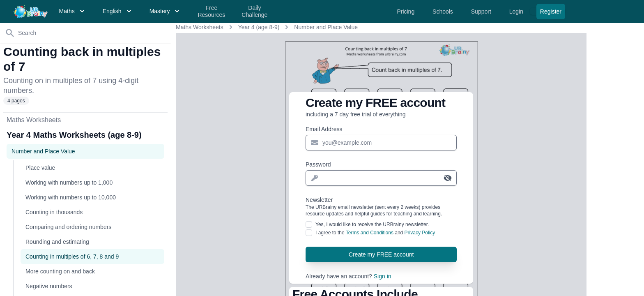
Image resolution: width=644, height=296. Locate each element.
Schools (444, 12)
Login (517, 12)
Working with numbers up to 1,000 (69, 183)
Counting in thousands (54, 212)
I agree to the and (375, 233)
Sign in (383, 276)
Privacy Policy (420, 233)
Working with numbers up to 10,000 (71, 197)
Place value (40, 168)
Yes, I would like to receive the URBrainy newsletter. (372, 224)
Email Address (324, 129)
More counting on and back (60, 271)
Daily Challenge (254, 12)
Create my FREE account (381, 254)
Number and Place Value (326, 27)
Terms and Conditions (370, 233)
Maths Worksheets (200, 27)
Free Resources (211, 12)
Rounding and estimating (57, 242)
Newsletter (381, 207)
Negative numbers (49, 286)
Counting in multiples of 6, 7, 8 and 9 (72, 257)
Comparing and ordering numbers (68, 227)
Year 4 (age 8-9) (259, 27)
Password (318, 164)
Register (551, 12)
